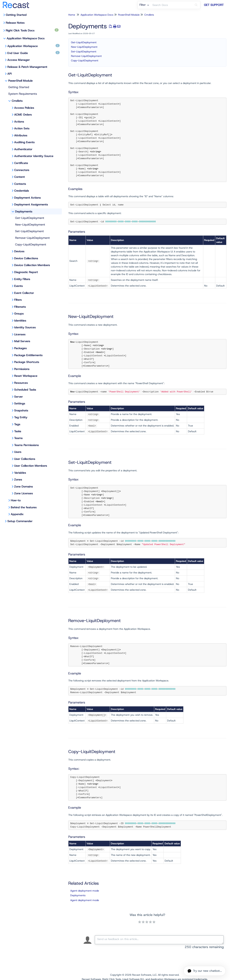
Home (72, 15)
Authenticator (23, 149)
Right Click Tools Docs (32, 30)
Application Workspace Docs (26, 38)
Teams (18, 438)
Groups (19, 314)
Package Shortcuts (27, 362)
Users (18, 452)
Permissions (22, 369)
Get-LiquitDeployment (30, 218)
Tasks (18, 431)
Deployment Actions (27, 198)
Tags (17, 424)
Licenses (20, 334)
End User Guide (34, 53)
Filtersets (20, 307)
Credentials (22, 191)
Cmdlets (17, 101)
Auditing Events (24, 142)
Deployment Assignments (31, 204)
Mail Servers (22, 341)
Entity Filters (22, 279)
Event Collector (24, 293)
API (10, 74)
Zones (18, 480)
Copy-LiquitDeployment (31, 244)
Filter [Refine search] (144, 5)
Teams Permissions (27, 445)
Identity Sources (25, 327)
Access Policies (24, 108)
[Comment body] (159, 940)
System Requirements (23, 94)
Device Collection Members (32, 265)
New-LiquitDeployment (30, 225)
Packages (20, 348)
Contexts (20, 184)
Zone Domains (24, 487)
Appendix (17, 514)
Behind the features (24, 507)
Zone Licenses (24, 493)
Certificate (21, 163)
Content (19, 177)
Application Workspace (34, 46)
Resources (21, 383)
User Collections (25, 459)
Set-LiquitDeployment (29, 231)
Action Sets (22, 128)
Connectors (22, 170)
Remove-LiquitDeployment (32, 238)
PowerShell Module (20, 81)
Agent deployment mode (85, 891)
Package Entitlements (28, 355)
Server (19, 397)
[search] (171, 5)
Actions (19, 122)
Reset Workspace (26, 376)
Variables (20, 473)
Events (19, 286)
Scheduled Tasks (25, 390)
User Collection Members (31, 466)
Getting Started (16, 15)
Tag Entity (21, 417)
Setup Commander (20, 521)
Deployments (24, 211)
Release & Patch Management (27, 67)
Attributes (21, 135)
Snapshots (21, 410)
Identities (20, 321)
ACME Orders (23, 115)
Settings (20, 403)
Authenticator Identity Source (34, 156)
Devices (19, 251)
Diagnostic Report (26, 272)
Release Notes (15, 23)
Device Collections (26, 258)
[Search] (196, 5)
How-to (16, 500)
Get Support (214, 5)
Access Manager (19, 60)
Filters (18, 300)
